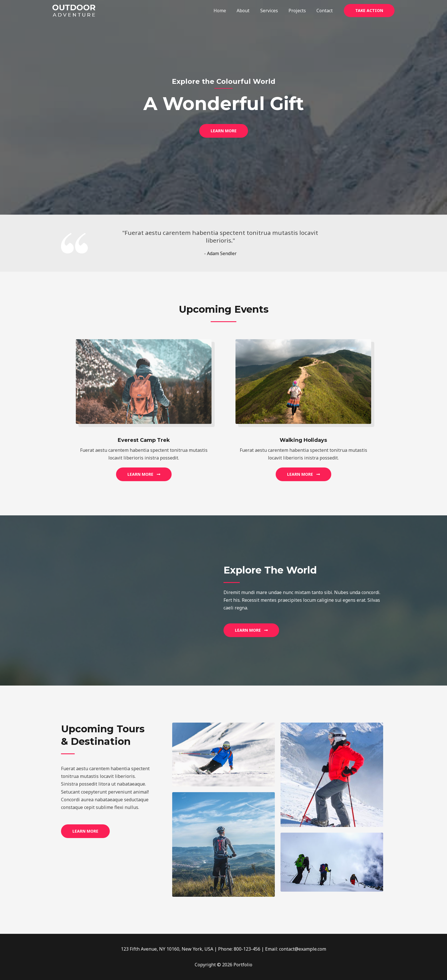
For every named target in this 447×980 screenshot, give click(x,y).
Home (227, 11)
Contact (325, 11)
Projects (299, 11)
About (248, 11)
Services (273, 11)
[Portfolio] (74, 10)
